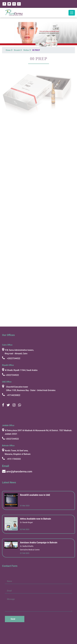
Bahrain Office (8, 446)
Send (13, 619)
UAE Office (7, 382)
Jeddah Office (8, 425)
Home (9, 50)
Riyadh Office (8, 365)
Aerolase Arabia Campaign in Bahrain (39, 543)
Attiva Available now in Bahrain (36, 519)
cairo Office (7, 345)
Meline (27, 50)
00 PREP (36, 50)
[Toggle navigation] (72, 13)
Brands (18, 50)
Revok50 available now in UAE (35, 495)
